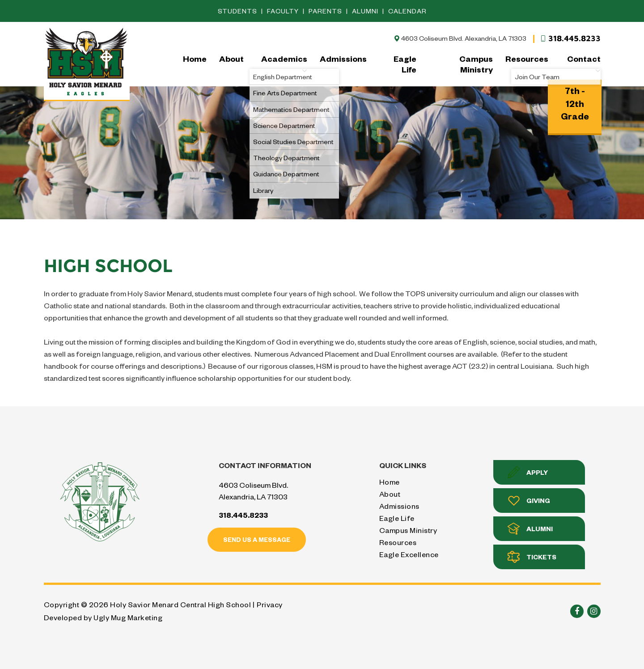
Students (238, 11)
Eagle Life (405, 64)
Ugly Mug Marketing (128, 617)
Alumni (366, 11)
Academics (284, 64)
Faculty (284, 11)
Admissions (343, 58)
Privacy (270, 604)
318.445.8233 (570, 38)
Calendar (407, 11)
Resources (527, 58)
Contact (584, 64)
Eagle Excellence (409, 554)
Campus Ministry (476, 64)
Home (195, 58)
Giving (529, 501)
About (231, 58)
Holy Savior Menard (87, 63)
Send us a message (257, 539)
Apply (528, 472)
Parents (326, 11)
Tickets (532, 557)
